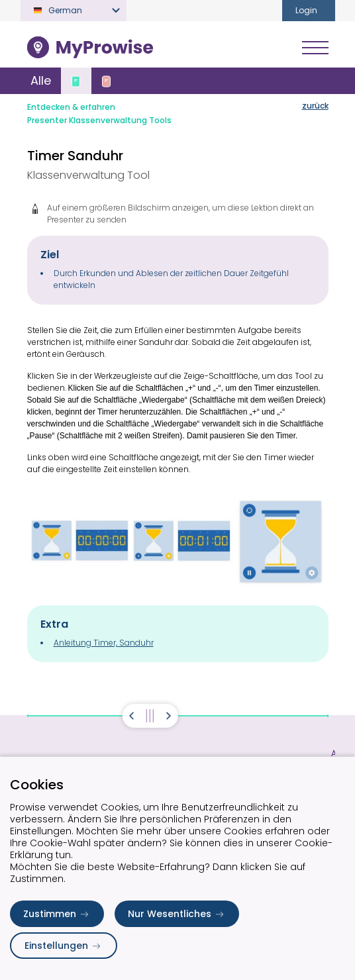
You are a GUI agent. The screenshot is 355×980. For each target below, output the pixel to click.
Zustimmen (57, 914)
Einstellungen (64, 946)
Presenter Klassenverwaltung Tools (99, 120)
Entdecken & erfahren (71, 107)
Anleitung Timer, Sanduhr (104, 643)
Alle (41, 80)
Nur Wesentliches (177, 914)
